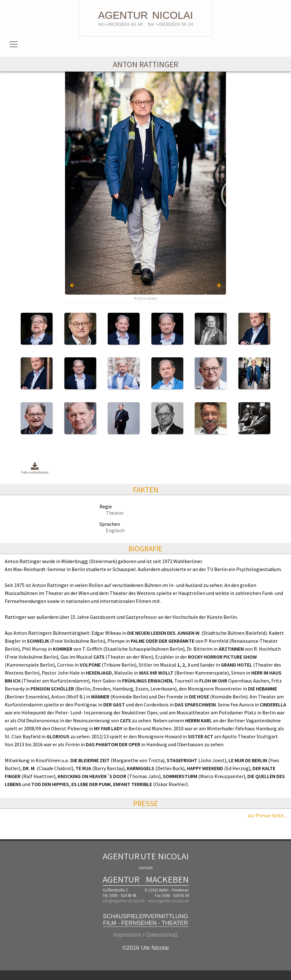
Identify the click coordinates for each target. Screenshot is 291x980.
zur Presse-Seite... (267, 815)
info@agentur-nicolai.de (124, 901)
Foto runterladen (35, 469)
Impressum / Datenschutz (145, 935)
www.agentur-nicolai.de (168, 901)
